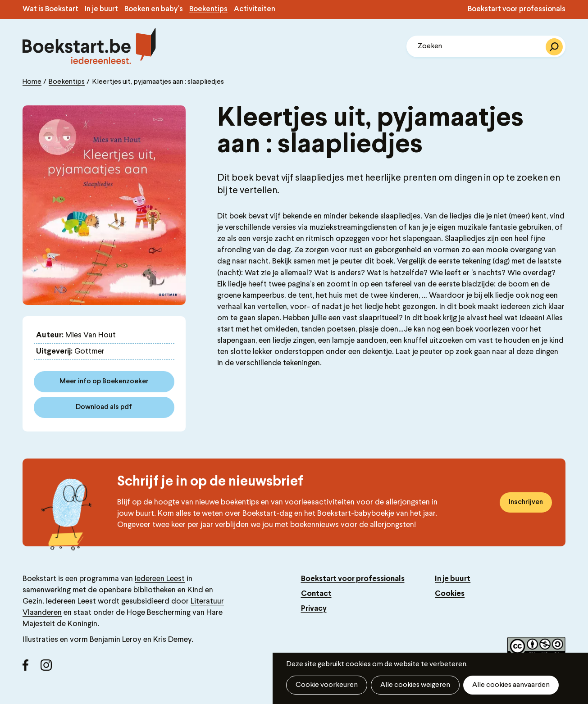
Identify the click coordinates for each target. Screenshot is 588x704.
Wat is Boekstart (50, 9)
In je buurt (101, 9)
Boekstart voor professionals (517, 9)
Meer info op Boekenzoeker (104, 382)
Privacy (314, 609)
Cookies (450, 594)
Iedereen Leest (160, 579)
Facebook (32, 668)
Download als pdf (104, 407)
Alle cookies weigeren (415, 685)
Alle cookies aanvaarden (511, 685)
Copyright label (536, 647)
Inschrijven (526, 502)
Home (32, 82)
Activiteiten (255, 9)
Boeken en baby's (154, 9)
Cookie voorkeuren (327, 685)
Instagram (50, 668)
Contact (316, 594)
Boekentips (208, 9)
